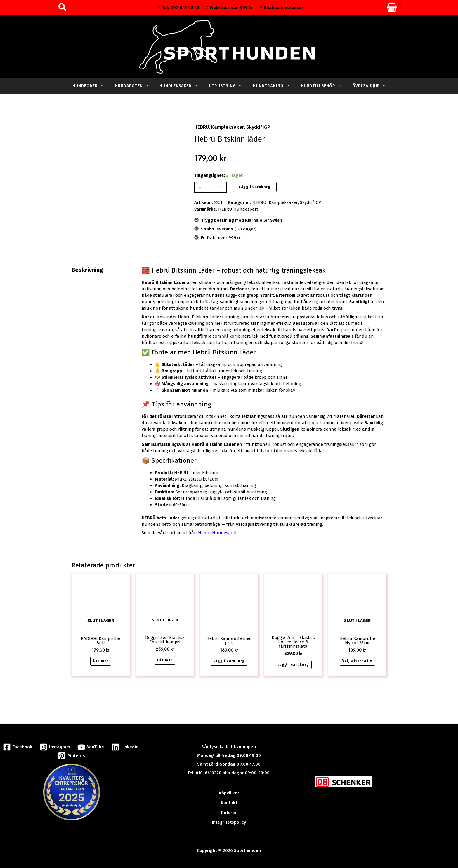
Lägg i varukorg (255, 186)
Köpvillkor (229, 789)
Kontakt (229, 798)
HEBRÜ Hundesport (238, 208)
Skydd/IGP (252, 127)
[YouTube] (90, 742)
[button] (63, 8)
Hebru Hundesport (217, 532)
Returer (229, 806)
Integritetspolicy (229, 815)
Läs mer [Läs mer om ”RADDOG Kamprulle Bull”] (101, 659)
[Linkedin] (124, 742)
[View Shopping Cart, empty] (392, 8)
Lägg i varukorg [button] (229, 659)
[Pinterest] (72, 751)
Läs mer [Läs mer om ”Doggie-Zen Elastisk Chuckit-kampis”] (165, 658)
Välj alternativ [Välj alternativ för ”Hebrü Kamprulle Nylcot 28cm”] (357, 659)
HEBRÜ (201, 127)
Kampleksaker (224, 127)
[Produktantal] (210, 187)
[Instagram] (55, 742)
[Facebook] (18, 742)
